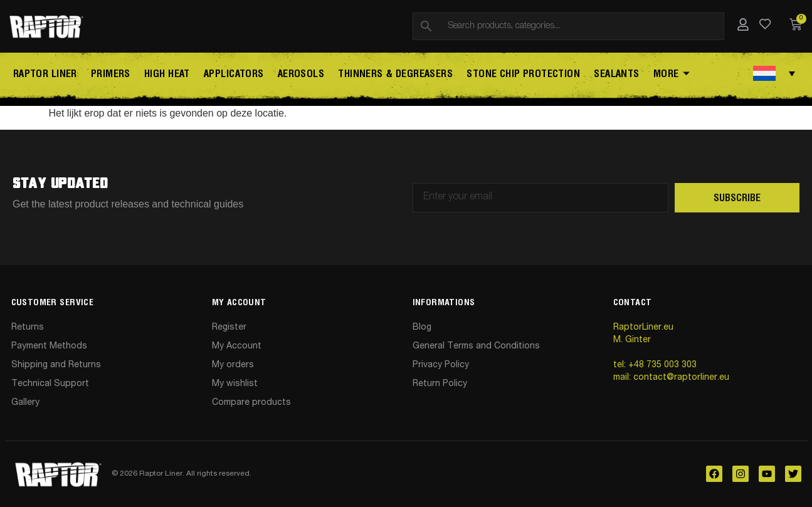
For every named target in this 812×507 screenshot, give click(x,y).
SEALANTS (605, 74)
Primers (108, 74)
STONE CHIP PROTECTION (513, 74)
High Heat (163, 74)
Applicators (228, 74)
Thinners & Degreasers (387, 74)
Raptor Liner (43, 74)
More (658, 75)
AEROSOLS (293, 74)
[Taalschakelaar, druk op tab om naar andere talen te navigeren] (774, 73)
